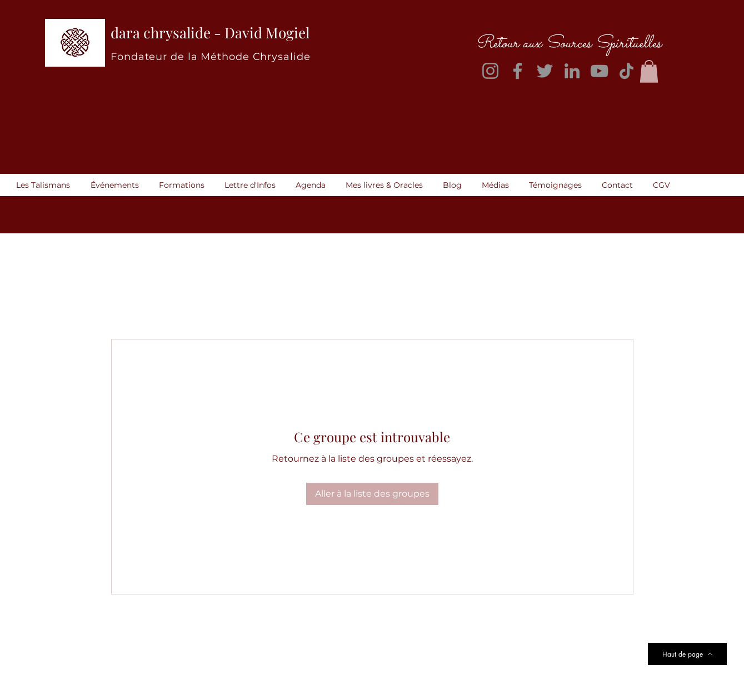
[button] (649, 71)
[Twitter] (545, 71)
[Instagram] (490, 71)
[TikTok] (626, 71)
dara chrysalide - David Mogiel (210, 32)
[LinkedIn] (572, 71)
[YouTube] (599, 71)
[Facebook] (518, 71)
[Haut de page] (687, 654)
